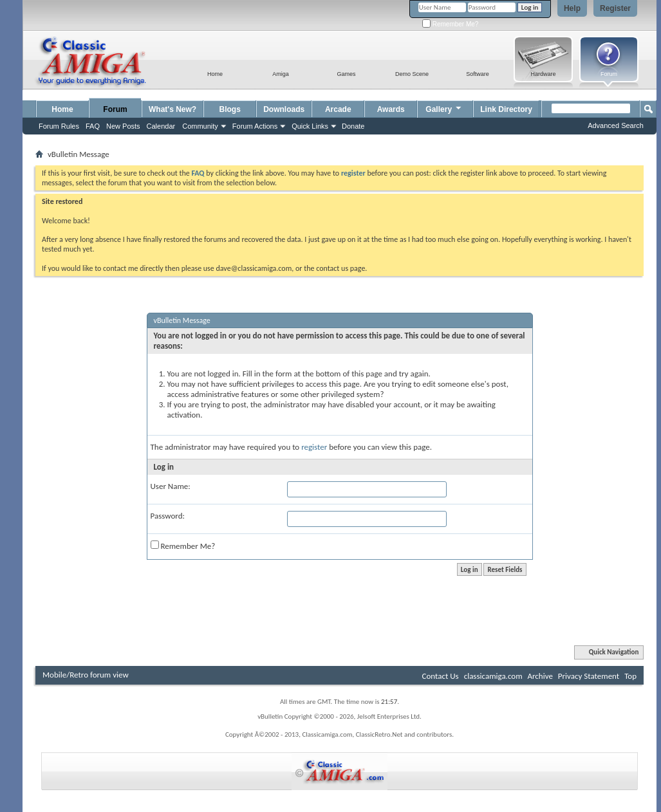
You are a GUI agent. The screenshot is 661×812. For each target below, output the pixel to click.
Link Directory (506, 109)
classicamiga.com (493, 676)
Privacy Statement (589, 676)
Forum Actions (255, 126)
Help (572, 8)
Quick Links (310, 126)
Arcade (338, 109)
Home (62, 109)
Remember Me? (450, 24)
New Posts (123, 126)
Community (200, 126)
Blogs (230, 109)
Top (630, 676)
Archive (540, 676)
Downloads (284, 109)
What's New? (172, 109)
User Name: (171, 486)
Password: (168, 516)
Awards (391, 109)
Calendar (161, 126)
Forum (115, 109)
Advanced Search (616, 125)
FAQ (93, 126)
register (314, 447)
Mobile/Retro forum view (86, 675)
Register (615, 8)
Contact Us (441, 676)
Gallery (444, 108)
